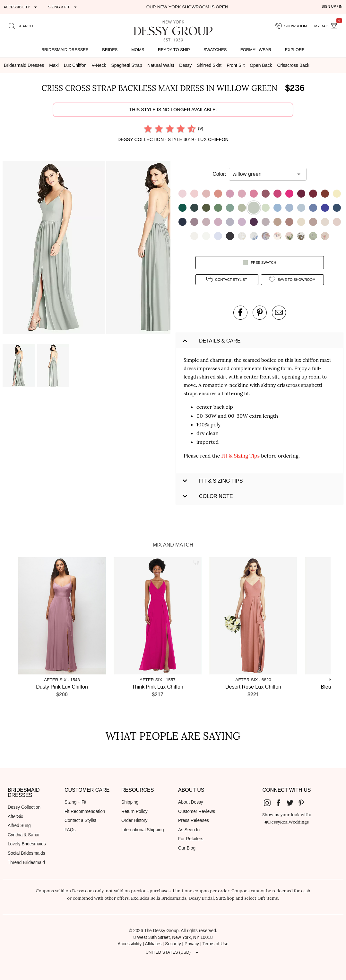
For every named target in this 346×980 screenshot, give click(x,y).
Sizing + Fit (75, 802)
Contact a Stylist (80, 820)
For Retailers (191, 839)
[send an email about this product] (279, 313)
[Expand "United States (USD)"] (173, 952)
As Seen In (189, 830)
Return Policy (134, 811)
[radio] (148, 129)
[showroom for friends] (291, 26)
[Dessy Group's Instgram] (270, 803)
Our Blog (187, 848)
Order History (134, 820)
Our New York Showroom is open (187, 7)
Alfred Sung (19, 826)
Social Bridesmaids (26, 853)
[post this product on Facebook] (240, 313)
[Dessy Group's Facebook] (281, 803)
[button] (54, 249)
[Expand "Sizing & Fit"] (63, 7)
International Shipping (143, 830)
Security (173, 944)
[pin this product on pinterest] (260, 313)
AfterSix (15, 817)
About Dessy (191, 802)
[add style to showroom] (292, 280)
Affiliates (153, 944)
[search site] (21, 26)
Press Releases (194, 820)
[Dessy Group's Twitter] (292, 803)
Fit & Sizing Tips (240, 456)
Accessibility (130, 944)
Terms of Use (216, 944)
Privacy (192, 944)
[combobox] (263, 174)
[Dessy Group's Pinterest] (304, 803)
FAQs (70, 830)
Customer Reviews (197, 811)
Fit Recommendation (85, 811)
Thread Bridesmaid (26, 863)
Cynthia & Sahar (24, 835)
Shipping (130, 802)
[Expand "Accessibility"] (21, 7)
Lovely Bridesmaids (27, 844)
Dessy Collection (24, 807)
